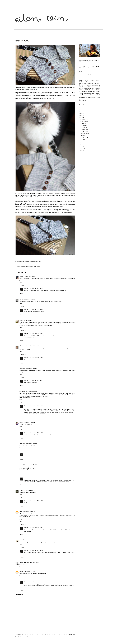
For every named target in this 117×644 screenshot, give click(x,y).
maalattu (90, 92)
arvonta (87, 80)
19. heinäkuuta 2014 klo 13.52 (29, 320)
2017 (82, 111)
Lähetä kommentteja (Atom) (24, 637)
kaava (89, 85)
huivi (85, 83)
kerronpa (81, 87)
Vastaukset (23, 285)
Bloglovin (91, 74)
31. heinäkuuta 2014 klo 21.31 (37, 288)
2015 (82, 115)
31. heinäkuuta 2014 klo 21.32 (37, 334)
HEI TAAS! (83, 135)
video (99, 99)
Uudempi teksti (19, 634)
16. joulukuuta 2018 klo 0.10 (37, 582)
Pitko (21, 422)
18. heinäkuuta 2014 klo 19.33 (30, 277)
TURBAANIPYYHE (85, 131)
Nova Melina (22, 540)
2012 (82, 149)
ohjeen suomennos (47, 197)
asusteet (92, 80)
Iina (20, 299)
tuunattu (92, 99)
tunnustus (83, 99)
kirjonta (94, 87)
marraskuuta (84, 121)
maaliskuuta (84, 140)
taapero (95, 98)
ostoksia (91, 95)
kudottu (93, 88)
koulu (90, 88)
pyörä (87, 96)
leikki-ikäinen (98, 90)
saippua (80, 98)
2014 (82, 117)
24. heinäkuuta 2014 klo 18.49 (31, 444)
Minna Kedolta (23, 346)
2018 (82, 109)
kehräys (99, 85)
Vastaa (21, 282)
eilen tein (22, 265)
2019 (82, 107)
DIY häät (92, 82)
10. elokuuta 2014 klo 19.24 (34, 563)
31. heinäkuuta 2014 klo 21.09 (32, 540)
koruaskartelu (85, 88)
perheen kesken (82, 96)
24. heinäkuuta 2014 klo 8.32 (30, 391)
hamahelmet (98, 82)
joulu (87, 85)
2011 (82, 151)
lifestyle (35, 266)
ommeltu (81, 95)
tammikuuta (84, 144)
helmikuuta (84, 142)
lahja (26, 266)
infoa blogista (97, 83)
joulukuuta (84, 119)
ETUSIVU (18, 31)
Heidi (21, 320)
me (94, 92)
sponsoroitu (88, 98)
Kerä (21, 95)
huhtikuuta (84, 138)
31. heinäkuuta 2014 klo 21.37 (37, 478)
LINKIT (37, 31)
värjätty (84, 101)
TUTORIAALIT (28, 31)
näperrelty (81, 93)
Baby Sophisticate (20, 92)
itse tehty (23, 266)
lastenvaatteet (30, 266)
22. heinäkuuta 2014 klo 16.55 (31, 369)
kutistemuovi (98, 88)
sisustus (84, 98)
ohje (93, 93)
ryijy (99, 96)
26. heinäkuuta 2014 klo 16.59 (29, 490)
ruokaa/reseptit (95, 96)
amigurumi (81, 81)
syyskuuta (84, 125)
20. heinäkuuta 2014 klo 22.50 (33, 346)
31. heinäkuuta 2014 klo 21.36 (37, 454)
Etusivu (45, 634)
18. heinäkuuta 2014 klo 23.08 (28, 299)
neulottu (38, 266)
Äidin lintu (32, 197)
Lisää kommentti (19, 595)
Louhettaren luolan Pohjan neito (50, 95)
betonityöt (98, 80)
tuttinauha (88, 99)
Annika (21, 277)
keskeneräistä (87, 87)
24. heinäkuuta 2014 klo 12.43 (29, 422)
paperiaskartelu (97, 95)
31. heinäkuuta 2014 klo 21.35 (37, 406)
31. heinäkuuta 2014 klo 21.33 (37, 380)
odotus (91, 93)
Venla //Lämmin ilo (24, 563)
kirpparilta (98, 87)
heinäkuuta (84, 130)
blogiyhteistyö (82, 82)
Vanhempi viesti (71, 634)
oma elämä (97, 93)
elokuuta (84, 128)
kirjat (91, 87)
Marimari (21, 572)
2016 (82, 113)
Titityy (17, 95)
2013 (82, 147)
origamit (86, 95)
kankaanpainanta (94, 85)
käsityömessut (82, 90)
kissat (80, 88)
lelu (80, 92)
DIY (87, 82)
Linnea (21, 490)
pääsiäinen (90, 96)
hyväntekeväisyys (90, 83)
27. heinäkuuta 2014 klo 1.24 (29, 512)
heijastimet (81, 83)
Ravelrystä (33, 194)
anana (21, 512)
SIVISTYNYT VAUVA (85, 133)
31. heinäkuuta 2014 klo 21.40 (37, 528)
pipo (85, 96)
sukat (92, 98)
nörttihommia (86, 93)
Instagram (86, 74)
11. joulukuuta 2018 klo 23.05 (30, 572)
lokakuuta (84, 123)
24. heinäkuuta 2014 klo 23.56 (31, 465)
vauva (96, 99)
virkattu (81, 101)
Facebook (81, 74)
